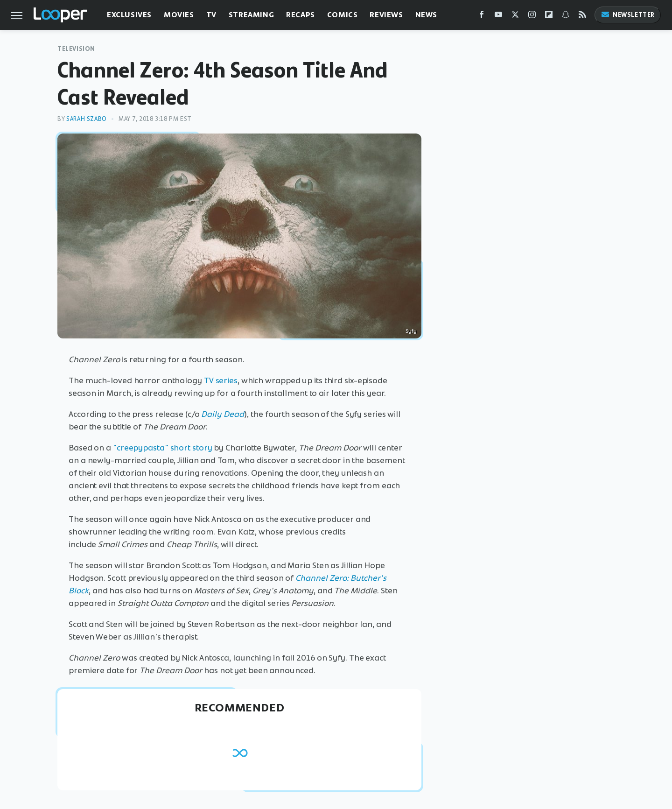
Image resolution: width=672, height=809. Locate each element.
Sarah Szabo (87, 119)
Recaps (301, 15)
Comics (343, 15)
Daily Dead (223, 414)
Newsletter (628, 15)
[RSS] (582, 17)
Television (76, 49)
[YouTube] (498, 17)
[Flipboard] (549, 17)
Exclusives (129, 15)
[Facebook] (482, 17)
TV (211, 15)
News (426, 15)
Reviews (386, 15)
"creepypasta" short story (163, 448)
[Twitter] (515, 17)
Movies (179, 15)
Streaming (251, 15)
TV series (221, 380)
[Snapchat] (566, 17)
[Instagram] (532, 17)
